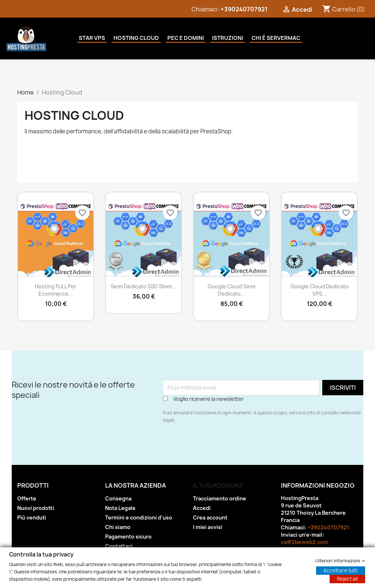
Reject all (347, 578)
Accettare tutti (341, 570)
